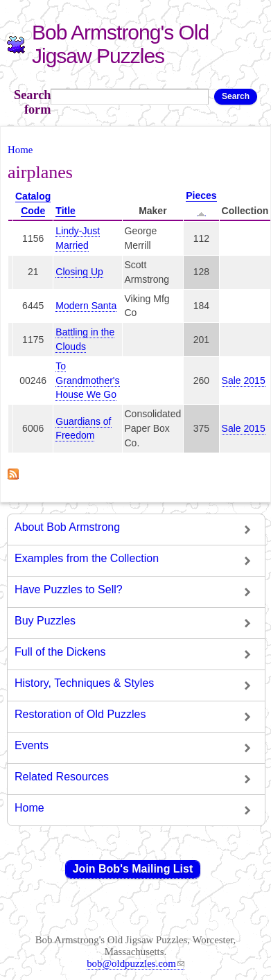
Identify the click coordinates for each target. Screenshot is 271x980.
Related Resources (62, 777)
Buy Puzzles (45, 621)
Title (65, 211)
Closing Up (79, 272)
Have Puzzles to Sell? (69, 589)
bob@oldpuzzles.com (135, 963)
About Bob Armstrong (67, 527)
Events (32, 745)
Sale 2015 (244, 380)
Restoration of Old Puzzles (80, 714)
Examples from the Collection (87, 558)
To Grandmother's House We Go (87, 380)
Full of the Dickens (60, 652)
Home (20, 150)
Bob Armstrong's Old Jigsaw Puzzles (120, 44)
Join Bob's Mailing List (133, 869)
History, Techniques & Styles (84, 683)
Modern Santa (86, 306)
